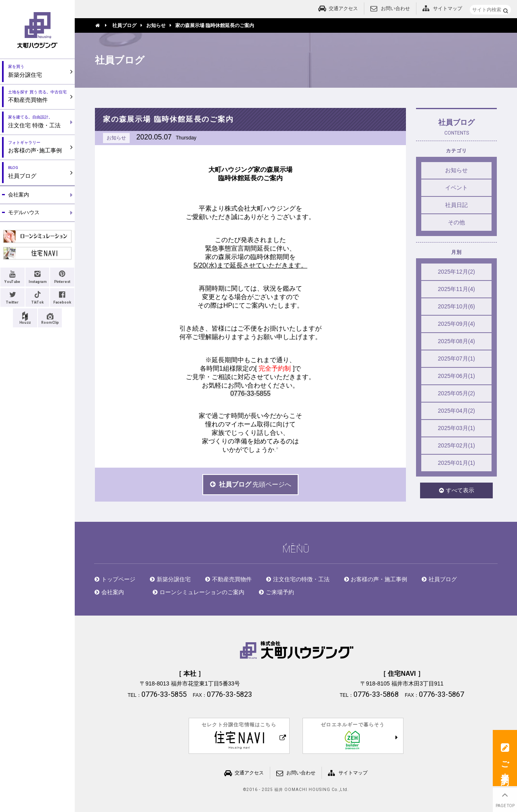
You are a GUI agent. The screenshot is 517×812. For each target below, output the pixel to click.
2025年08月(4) (456, 341)
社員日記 (456, 205)
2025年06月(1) (456, 376)
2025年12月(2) (456, 272)
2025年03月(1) (456, 428)
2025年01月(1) (456, 463)
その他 (456, 222)
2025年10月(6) (456, 306)
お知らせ (456, 170)
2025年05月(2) (456, 393)
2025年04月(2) (456, 411)
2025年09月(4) (456, 324)
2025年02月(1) (456, 445)
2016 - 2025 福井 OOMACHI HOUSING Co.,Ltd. (298, 790)
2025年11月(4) (456, 289)
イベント (456, 188)
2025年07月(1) (456, 359)
